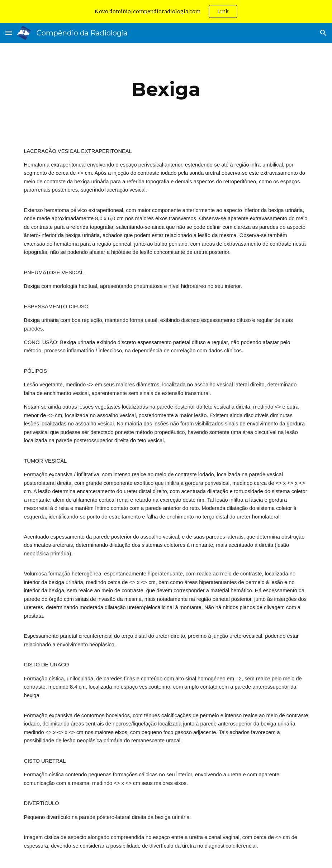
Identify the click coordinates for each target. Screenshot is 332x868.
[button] (9, 33)
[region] (166, 11)
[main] (166, 89)
